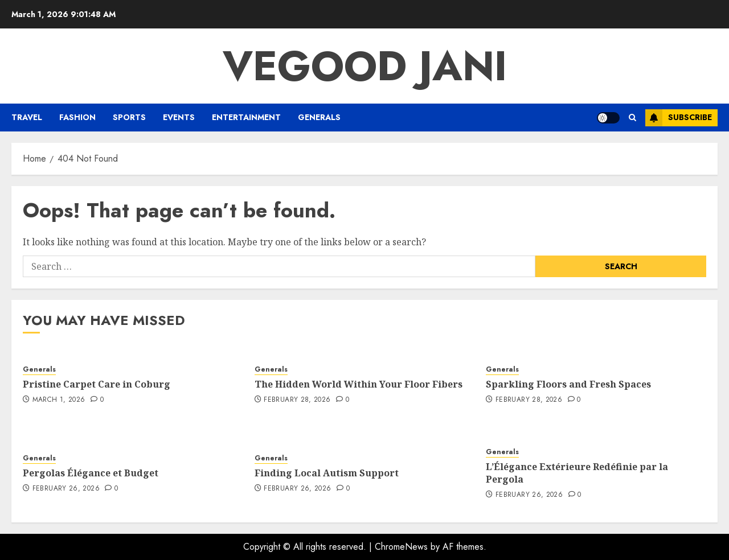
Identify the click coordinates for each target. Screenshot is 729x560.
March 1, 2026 (59, 400)
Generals (319, 117)
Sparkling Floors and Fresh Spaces (568, 384)
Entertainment (246, 117)
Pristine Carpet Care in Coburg (97, 384)
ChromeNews (401, 547)
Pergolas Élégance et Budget (91, 473)
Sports (129, 117)
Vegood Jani (365, 66)
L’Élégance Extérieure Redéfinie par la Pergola (577, 473)
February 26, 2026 (66, 489)
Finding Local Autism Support (327, 473)
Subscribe (679, 118)
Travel (27, 117)
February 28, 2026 (297, 400)
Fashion (77, 117)
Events (179, 117)
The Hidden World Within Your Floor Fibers (359, 384)
